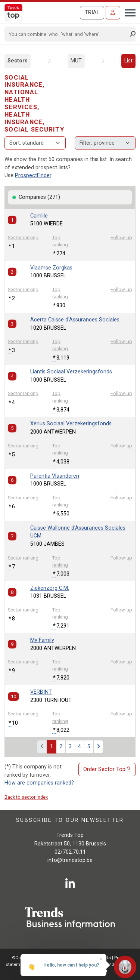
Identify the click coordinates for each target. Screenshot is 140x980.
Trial (92, 13)
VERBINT (41, 692)
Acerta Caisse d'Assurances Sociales (75, 320)
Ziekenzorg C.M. (50, 588)
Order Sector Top (107, 770)
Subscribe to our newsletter (70, 820)
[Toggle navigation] (128, 12)
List (128, 61)
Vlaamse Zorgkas (51, 268)
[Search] (68, 34)
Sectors (18, 61)
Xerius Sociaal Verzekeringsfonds (71, 424)
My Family (42, 640)
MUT (76, 61)
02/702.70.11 (70, 852)
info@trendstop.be (70, 860)
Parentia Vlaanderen (55, 476)
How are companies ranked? (39, 783)
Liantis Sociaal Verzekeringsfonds (71, 372)
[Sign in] (113, 13)
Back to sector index (26, 797)
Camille (39, 216)
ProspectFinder (33, 175)
